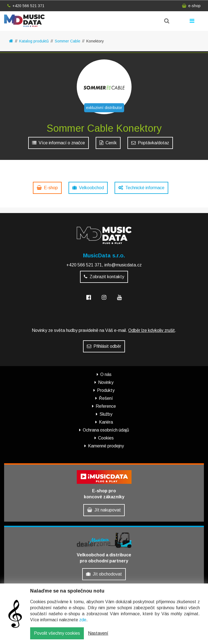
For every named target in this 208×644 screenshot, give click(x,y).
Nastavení (98, 634)
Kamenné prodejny (106, 446)
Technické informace (141, 188)
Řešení (106, 398)
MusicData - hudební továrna (24, 21)
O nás (106, 374)
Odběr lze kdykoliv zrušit (152, 330)
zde (83, 620)
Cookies (106, 438)
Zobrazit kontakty (104, 277)
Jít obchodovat (104, 574)
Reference (106, 406)
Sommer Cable (68, 41)
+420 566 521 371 (26, 6)
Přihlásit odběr (104, 346)
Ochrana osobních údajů (106, 430)
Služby (106, 414)
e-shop (191, 6)
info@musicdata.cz (123, 265)
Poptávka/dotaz (150, 143)
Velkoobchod (88, 188)
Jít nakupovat (104, 510)
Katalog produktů (34, 41)
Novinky (106, 382)
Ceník (108, 143)
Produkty (106, 390)
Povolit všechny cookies (57, 634)
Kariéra (106, 422)
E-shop (47, 188)
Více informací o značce (59, 143)
